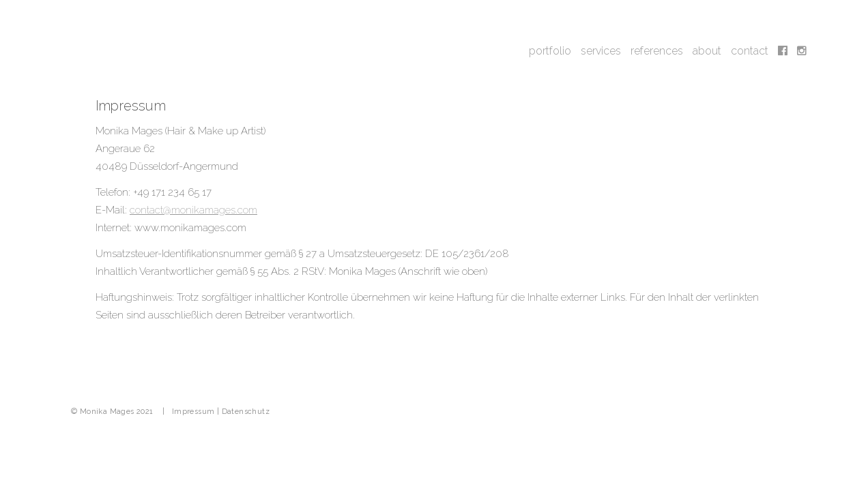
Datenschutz (246, 412)
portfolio (550, 51)
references (657, 51)
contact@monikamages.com (193, 210)
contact (750, 51)
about (707, 51)
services (601, 51)
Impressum (193, 412)
